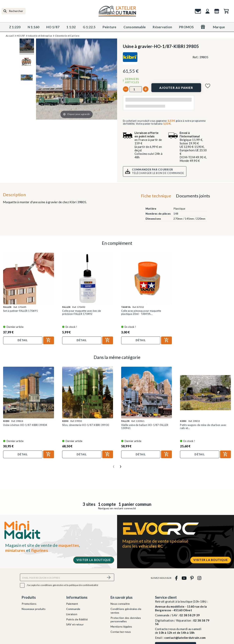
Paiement (72, 604)
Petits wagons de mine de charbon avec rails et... (203, 426)
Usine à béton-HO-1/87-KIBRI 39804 (25, 425)
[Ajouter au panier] (176, 88)
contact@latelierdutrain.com (185, 638)
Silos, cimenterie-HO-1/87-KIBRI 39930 (86, 425)
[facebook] (176, 578)
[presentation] (114, 465)
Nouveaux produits (34, 609)
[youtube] (184, 578)
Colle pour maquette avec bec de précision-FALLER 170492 (82, 312)
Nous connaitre (120, 604)
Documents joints (193, 196)
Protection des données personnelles (126, 620)
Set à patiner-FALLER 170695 (20, 311)
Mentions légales (121, 626)
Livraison (72, 614)
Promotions (29, 604)
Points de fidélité (77, 619)
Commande (73, 609)
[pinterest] (192, 578)
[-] (126, 89)
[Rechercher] (14, 11)
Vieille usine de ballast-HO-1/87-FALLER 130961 (145, 426)
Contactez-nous (121, 632)
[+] (146, 89)
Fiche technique (156, 196)
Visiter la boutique (94, 560)
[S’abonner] (109, 577)
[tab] (156, 197)
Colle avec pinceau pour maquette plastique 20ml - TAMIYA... (141, 312)
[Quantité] (136, 89)
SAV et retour (75, 624)
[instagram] (199, 578)
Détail (23, 340)
